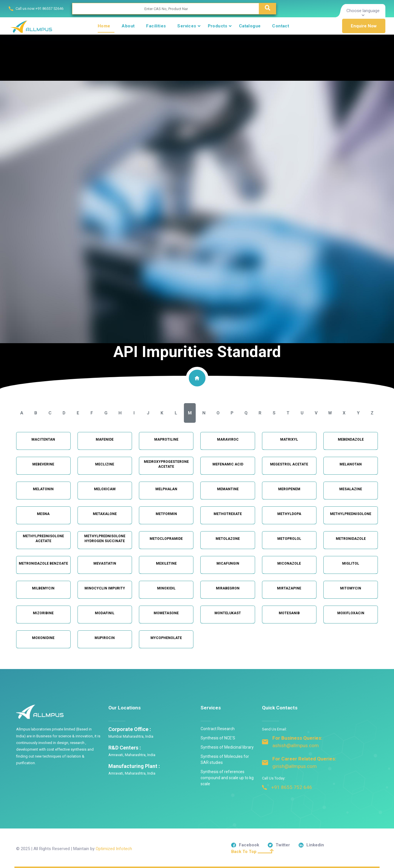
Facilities (156, 26)
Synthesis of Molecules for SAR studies (225, 759)
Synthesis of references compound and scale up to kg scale (227, 778)
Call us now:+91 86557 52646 (39, 9)
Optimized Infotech (114, 849)
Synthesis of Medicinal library (227, 747)
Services (187, 26)
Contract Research (218, 729)
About (128, 26)
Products (218, 26)
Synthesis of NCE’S (218, 738)
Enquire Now (364, 26)
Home (104, 26)
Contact (281, 26)
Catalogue (250, 26)
